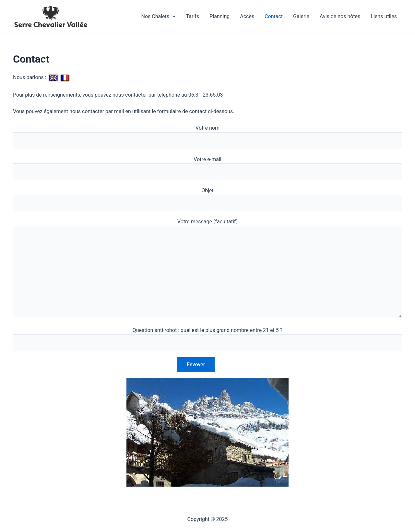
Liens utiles (384, 16)
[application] (172, 17)
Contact (274, 16)
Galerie (301, 16)
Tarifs (193, 16)
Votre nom (207, 137)
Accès (247, 16)
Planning (219, 16)
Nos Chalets (158, 17)
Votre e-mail (207, 168)
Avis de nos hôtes (340, 16)
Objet (207, 199)
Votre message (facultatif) (207, 269)
